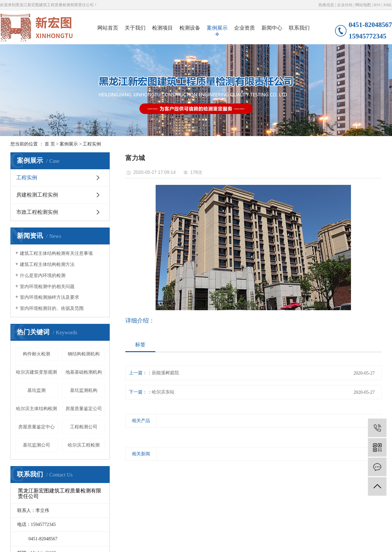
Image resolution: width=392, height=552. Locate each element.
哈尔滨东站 (163, 392)
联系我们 (299, 28)
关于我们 (135, 28)
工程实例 (92, 144)
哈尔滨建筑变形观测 (36, 372)
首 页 (50, 144)
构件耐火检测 (36, 354)
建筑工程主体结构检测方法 (47, 264)
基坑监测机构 (84, 390)
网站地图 (363, 5)
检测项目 (162, 28)
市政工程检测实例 (37, 212)
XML (388, 5)
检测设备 (190, 28)
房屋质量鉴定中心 (36, 427)
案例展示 (217, 28)
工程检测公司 (84, 427)
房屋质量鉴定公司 (84, 409)
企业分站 (345, 5)
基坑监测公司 (36, 445)
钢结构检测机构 (84, 354)
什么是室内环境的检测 (43, 276)
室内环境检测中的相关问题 (47, 287)
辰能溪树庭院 (165, 373)
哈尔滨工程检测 (84, 445)
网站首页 (108, 28)
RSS (377, 5)
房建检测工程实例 (37, 195)
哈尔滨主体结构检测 (36, 409)
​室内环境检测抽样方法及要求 (49, 297)
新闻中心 (272, 28)
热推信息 (326, 5)
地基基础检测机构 (84, 372)
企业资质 (245, 28)
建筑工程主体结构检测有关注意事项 (56, 253)
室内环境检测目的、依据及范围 (52, 308)
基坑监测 (36, 390)
